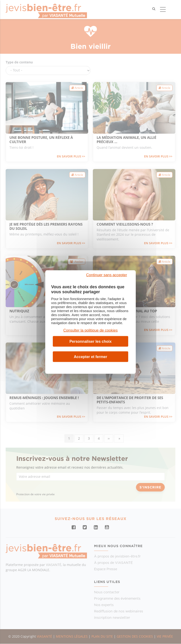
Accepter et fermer (90, 357)
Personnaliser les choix (91, 341)
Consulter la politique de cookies (90, 330)
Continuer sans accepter (107, 275)
